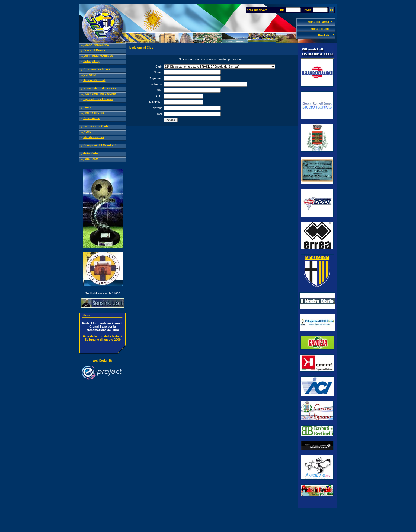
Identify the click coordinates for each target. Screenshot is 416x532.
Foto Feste (91, 159)
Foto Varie (90, 153)
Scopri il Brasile (95, 50)
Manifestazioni (94, 137)
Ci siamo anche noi (97, 69)
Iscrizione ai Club (95, 126)
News (87, 132)
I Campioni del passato (100, 94)
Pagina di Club (94, 113)
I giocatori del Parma (98, 99)
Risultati (323, 35)
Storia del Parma (318, 22)
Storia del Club (320, 29)
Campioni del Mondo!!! (99, 145)
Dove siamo (92, 118)
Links (87, 107)
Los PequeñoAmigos (98, 56)
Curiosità (90, 75)
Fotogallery (91, 61)
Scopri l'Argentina (96, 45)
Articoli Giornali (95, 80)
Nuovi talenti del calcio (99, 88)
